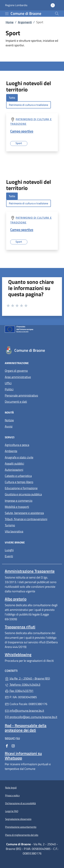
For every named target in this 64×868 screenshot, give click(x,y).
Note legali (11, 788)
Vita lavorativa (14, 531)
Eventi (9, 556)
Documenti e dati (16, 402)
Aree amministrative (18, 377)
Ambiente (11, 451)
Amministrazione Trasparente (30, 571)
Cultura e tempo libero (19, 482)
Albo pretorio (16, 599)
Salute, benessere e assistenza (24, 513)
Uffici (8, 383)
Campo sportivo (22, 131)
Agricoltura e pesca (17, 445)
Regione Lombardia (16, 5)
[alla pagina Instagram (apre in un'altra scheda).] (13, 745)
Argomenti (25, 22)
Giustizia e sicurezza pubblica (23, 494)
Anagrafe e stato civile (19, 457)
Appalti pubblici (14, 463)
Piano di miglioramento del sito (22, 835)
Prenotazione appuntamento (21, 827)
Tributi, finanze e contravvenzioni (26, 519)
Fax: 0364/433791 (19, 691)
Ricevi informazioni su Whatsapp (23, 756)
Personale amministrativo (21, 395)
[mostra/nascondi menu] (7, 14)
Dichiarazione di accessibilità (20, 803)
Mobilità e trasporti (17, 507)
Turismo (10, 525)
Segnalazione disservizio (18, 819)
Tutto (12, 98)
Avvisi (9, 426)
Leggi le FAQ (12, 811)
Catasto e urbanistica (18, 476)
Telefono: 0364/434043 (23, 685)
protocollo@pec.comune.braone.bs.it (31, 717)
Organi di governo (16, 371)
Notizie (9, 420)
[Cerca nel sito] (57, 14)
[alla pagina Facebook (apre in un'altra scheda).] (7, 745)
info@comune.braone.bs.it (24, 711)
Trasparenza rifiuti (20, 627)
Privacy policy (12, 795)
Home (10, 22)
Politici (9, 389)
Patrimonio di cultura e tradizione (29, 105)
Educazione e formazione (21, 488)
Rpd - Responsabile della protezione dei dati (26, 728)
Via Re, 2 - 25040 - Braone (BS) (32, 678)
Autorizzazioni (14, 470)
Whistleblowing (18, 655)
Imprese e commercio (19, 501)
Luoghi (9, 550)
